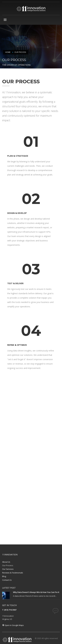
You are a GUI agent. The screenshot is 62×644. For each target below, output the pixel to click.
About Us (6, 562)
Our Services (8, 569)
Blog (4, 576)
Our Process (8, 565)
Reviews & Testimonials (13, 573)
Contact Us (7, 580)
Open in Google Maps (13, 625)
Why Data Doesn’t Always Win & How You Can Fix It (36, 592)
